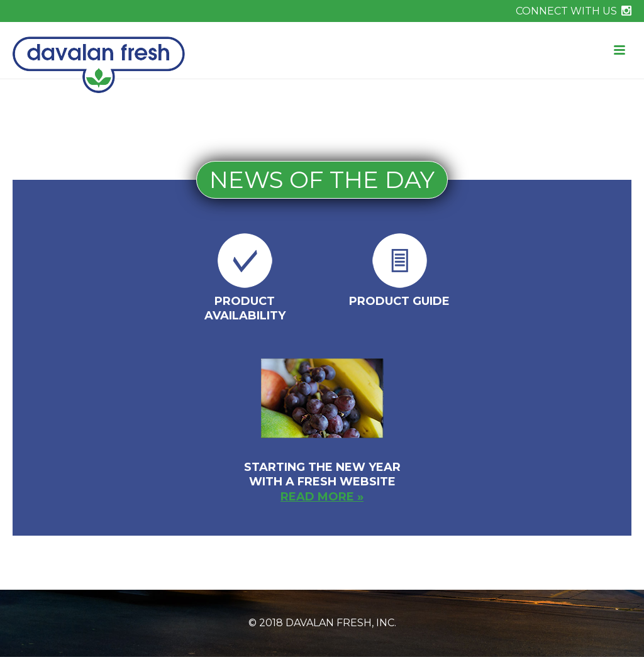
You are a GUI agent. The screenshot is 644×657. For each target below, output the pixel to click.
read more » (322, 497)
